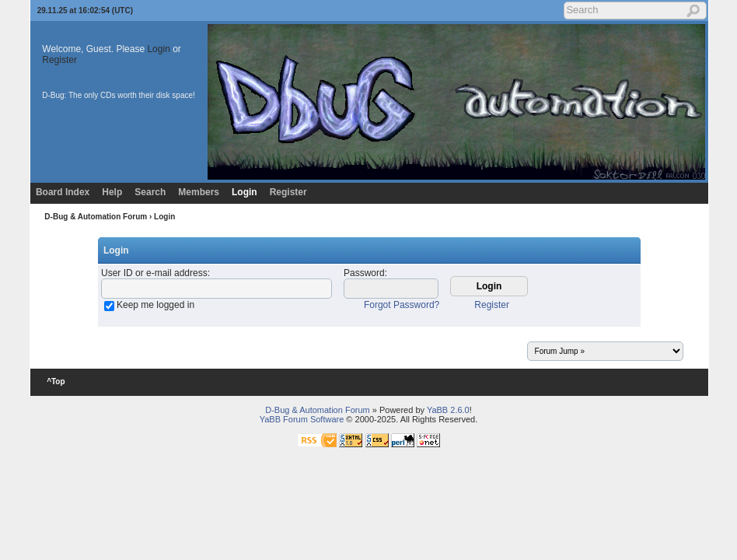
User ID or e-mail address (154, 273)
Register (59, 60)
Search (150, 192)
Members (199, 192)
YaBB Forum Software (302, 419)
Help (112, 192)
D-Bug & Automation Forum (96, 217)
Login (158, 49)
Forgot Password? (402, 305)
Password (364, 273)
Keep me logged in (155, 305)
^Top (56, 381)
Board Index (63, 192)
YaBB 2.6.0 (448, 410)
